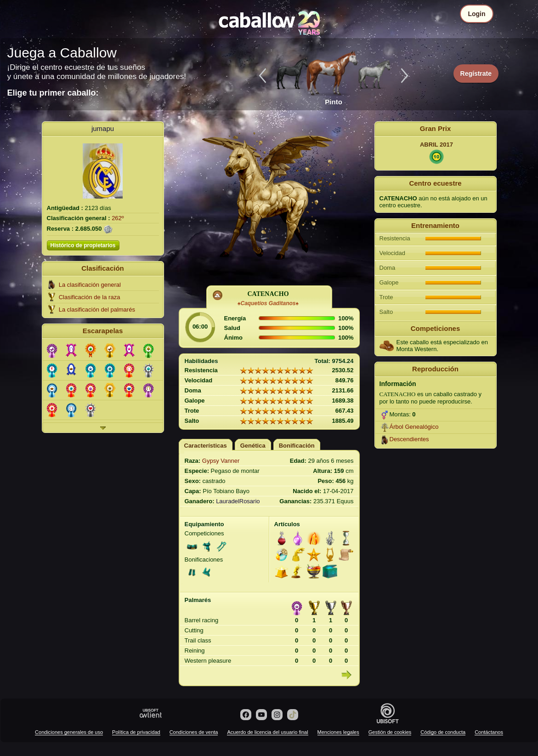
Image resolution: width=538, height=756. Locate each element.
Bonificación (297, 446)
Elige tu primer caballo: (53, 93)
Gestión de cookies (390, 732)
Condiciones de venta (194, 732)
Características (206, 446)
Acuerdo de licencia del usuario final (267, 732)
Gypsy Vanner (221, 461)
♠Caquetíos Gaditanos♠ (268, 303)
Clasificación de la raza (90, 297)
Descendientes (409, 439)
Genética (253, 446)
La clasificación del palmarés (97, 310)
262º (118, 218)
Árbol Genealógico (414, 427)
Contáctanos (489, 732)
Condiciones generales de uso (69, 732)
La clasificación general (90, 285)
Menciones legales (338, 732)
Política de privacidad (136, 732)
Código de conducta (443, 732)
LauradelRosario (238, 501)
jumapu (103, 128)
